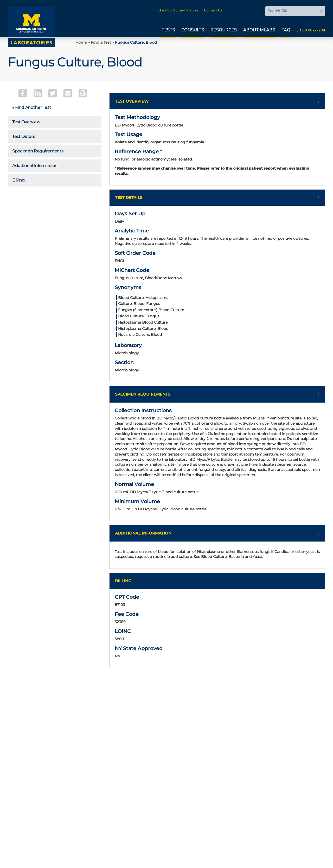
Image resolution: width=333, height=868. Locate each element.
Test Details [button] (129, 200)
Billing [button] (123, 597)
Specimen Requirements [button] (143, 401)
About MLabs (259, 30)
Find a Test (101, 42)
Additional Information (35, 166)
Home (81, 42)
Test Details (24, 136)
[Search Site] (291, 11)
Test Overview (26, 122)
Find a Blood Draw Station (176, 10)
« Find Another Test (32, 107)
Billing (18, 180)
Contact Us (213, 10)
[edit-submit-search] (321, 11)
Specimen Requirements (38, 151)
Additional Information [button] (143, 549)
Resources (224, 30)
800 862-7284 (313, 30)
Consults (193, 30)
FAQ (286, 30)
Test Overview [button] (132, 101)
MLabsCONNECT (243, 10)
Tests (168, 30)
